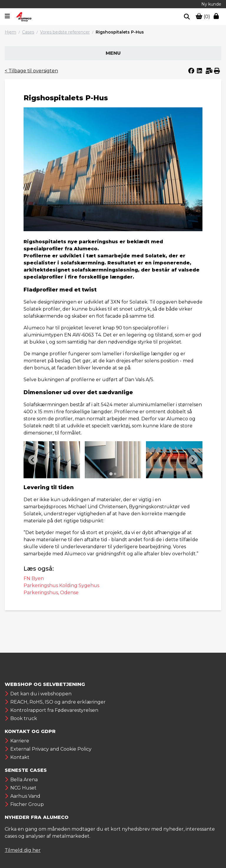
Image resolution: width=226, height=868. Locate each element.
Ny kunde (211, 4)
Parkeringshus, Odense (51, 593)
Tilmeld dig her (23, 850)
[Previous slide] (33, 460)
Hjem (10, 32)
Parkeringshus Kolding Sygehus (61, 585)
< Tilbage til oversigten (31, 71)
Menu (113, 53)
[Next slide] (193, 460)
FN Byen (34, 578)
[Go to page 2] (115, 474)
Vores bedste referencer (65, 32)
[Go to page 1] (111, 474)
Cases (28, 32)
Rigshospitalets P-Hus (120, 32)
